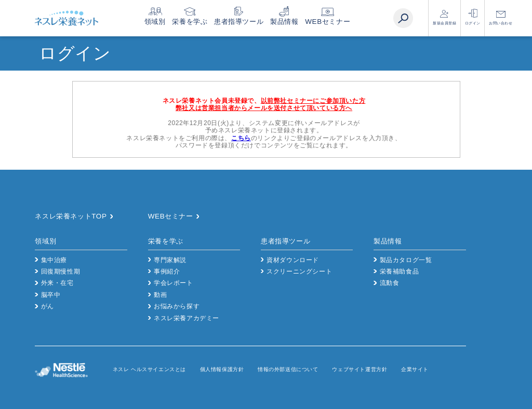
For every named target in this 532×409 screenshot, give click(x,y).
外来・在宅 (57, 283)
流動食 (390, 283)
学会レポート (174, 283)
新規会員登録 (445, 23)
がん (48, 306)
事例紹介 (167, 271)
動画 (160, 295)
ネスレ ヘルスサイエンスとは (149, 369)
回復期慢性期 (61, 271)
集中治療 (54, 260)
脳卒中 (51, 295)
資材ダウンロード (293, 260)
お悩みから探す (177, 306)
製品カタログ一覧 (406, 260)
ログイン (473, 23)
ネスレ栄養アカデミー (187, 318)
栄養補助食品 (400, 271)
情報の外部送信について (288, 369)
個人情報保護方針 (222, 369)
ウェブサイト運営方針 (360, 369)
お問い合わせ (501, 23)
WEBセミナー (343, 22)
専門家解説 (170, 260)
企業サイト (415, 369)
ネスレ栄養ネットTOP (71, 216)
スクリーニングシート (299, 271)
